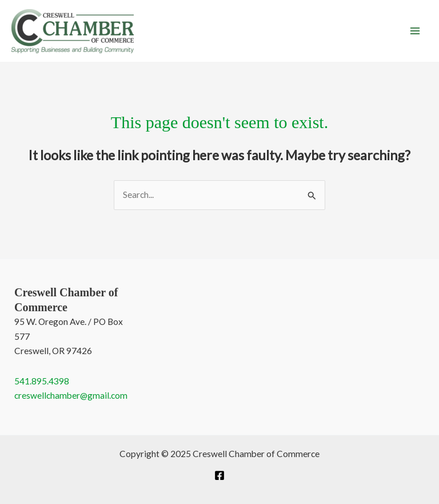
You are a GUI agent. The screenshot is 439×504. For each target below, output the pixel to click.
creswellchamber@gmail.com (71, 395)
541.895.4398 (42, 381)
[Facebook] (219, 475)
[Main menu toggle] (415, 31)
